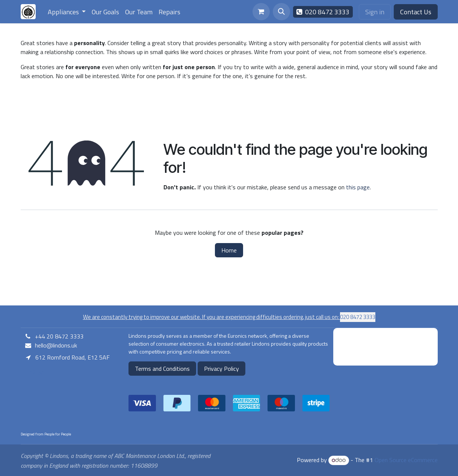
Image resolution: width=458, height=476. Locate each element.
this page (358, 187)
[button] (281, 12)
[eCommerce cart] (261, 12)
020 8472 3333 (323, 12)
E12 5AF (36, 372)
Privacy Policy (221, 369)
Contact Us (416, 12)
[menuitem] (67, 12)
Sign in (375, 12)
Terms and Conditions (162, 369)
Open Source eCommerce (406, 460)
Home (229, 250)
